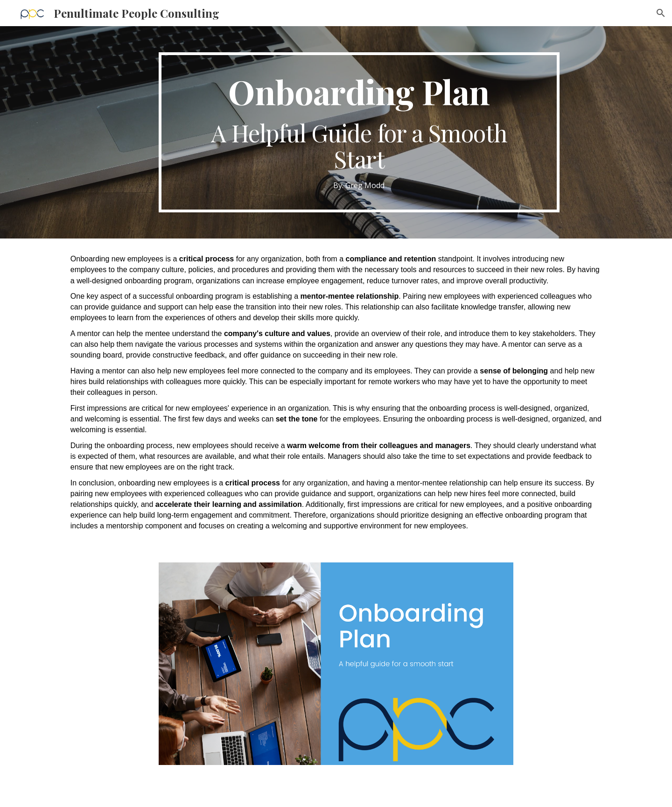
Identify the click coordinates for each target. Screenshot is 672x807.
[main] (359, 132)
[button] (661, 13)
